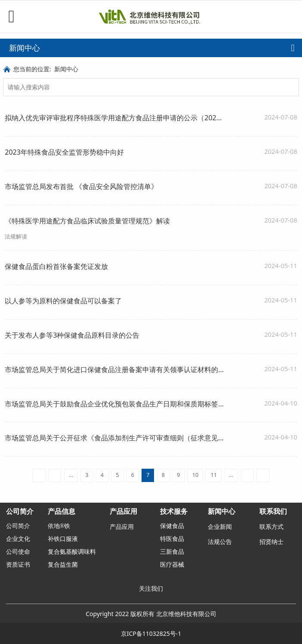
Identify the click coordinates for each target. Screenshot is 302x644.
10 (195, 475)
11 (213, 475)
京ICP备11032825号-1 (151, 633)
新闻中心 (66, 69)
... (71, 475)
